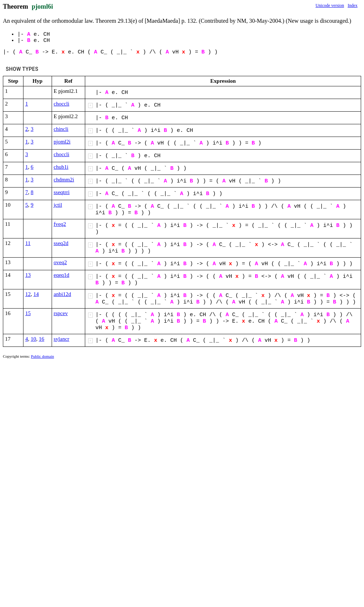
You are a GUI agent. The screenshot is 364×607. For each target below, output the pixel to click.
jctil (58, 205)
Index (353, 5)
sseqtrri (62, 192)
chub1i (61, 167)
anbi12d (62, 294)
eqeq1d (62, 275)
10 (33, 339)
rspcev (61, 313)
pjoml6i (42, 7)
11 (28, 243)
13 (28, 275)
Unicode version (330, 5)
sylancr (62, 339)
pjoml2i (62, 142)
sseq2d (61, 243)
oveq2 (60, 262)
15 (28, 313)
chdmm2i (64, 180)
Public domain (43, 356)
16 (42, 339)
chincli (61, 129)
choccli (62, 104)
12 (28, 294)
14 (36, 294)
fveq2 (60, 224)
